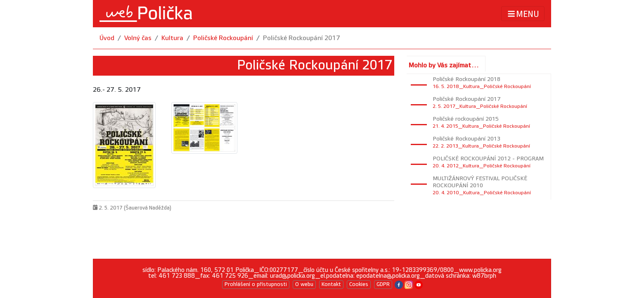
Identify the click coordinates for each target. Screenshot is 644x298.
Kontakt (331, 284)
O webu (304, 284)
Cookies (359, 284)
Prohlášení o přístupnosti (256, 284)
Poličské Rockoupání (223, 38)
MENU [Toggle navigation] (523, 14)
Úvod (107, 38)
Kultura (172, 38)
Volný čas (138, 38)
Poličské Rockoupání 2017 (302, 38)
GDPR (383, 284)
